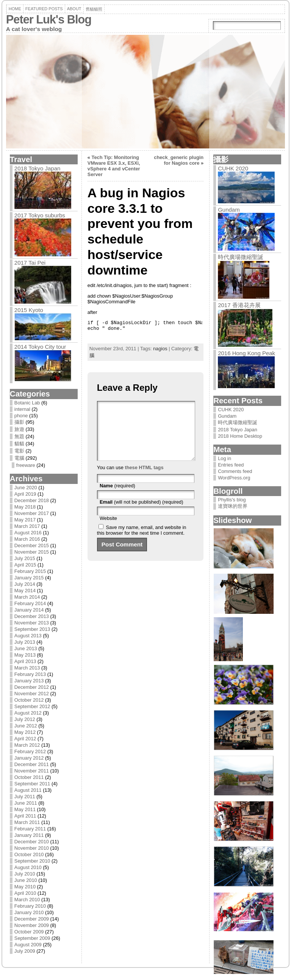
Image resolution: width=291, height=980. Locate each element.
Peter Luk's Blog (49, 20)
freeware (26, 465)
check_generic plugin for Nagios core (179, 160)
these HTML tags (144, 479)
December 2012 (32, 687)
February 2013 (30, 674)
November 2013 (32, 623)
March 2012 (27, 745)
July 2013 (25, 642)
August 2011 (28, 790)
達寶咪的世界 (233, 506)
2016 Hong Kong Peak (246, 353)
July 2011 (25, 797)
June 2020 (26, 488)
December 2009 (32, 919)
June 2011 (26, 803)
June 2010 (26, 880)
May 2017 (25, 520)
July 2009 (25, 951)
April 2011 (25, 816)
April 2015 (25, 565)
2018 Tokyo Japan (38, 168)
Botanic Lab (27, 403)
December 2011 (32, 764)
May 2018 (25, 507)
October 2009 (29, 932)
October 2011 (29, 777)
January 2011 (29, 835)
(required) (117, 497)
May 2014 (25, 591)
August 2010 (28, 867)
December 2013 (32, 616)
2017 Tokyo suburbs (40, 215)
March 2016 (27, 539)
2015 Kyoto (29, 310)
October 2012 (29, 700)
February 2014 (30, 603)
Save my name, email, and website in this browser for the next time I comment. (142, 541)
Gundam (229, 210)
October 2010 (29, 854)
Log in (225, 458)
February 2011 (30, 829)
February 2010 (30, 906)
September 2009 (32, 938)
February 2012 (30, 751)
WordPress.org (234, 478)
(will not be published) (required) (142, 513)
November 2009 (32, 925)
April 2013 (25, 661)
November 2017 (32, 513)
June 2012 (26, 726)
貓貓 (19, 444)
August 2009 (28, 945)
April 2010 (25, 893)
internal (22, 409)
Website (108, 530)
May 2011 (25, 809)
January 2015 (29, 578)
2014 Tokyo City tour (40, 347)
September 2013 (32, 629)
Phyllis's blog (232, 500)
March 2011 (27, 822)
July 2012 (25, 719)
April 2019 (25, 494)
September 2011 (32, 784)
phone (21, 416)
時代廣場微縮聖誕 (241, 257)
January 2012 (29, 758)
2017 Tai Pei (30, 263)
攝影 (19, 422)
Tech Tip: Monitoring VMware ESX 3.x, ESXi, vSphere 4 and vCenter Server (114, 166)
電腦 (19, 458)
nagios (160, 349)
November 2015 (32, 552)
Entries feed (231, 465)
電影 (19, 451)
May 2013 (25, 655)
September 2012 (32, 706)
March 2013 (27, 668)
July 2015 (25, 558)
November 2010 (32, 848)
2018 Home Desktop (240, 436)
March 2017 (27, 526)
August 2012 (28, 713)
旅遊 (19, 429)
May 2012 (25, 732)
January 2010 (29, 912)
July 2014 (25, 584)
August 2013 (28, 636)
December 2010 (32, 842)
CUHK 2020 (233, 168)
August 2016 (28, 533)
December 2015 (32, 545)
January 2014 (29, 610)
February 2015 (30, 571)
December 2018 (32, 500)
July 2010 (25, 874)
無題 (19, 436)
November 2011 (32, 771)
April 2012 (25, 739)
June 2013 (26, 648)
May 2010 (25, 887)
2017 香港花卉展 (239, 305)
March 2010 (27, 900)
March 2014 (27, 597)
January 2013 (29, 681)
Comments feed (235, 471)
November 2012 (32, 694)
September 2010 (32, 861)
